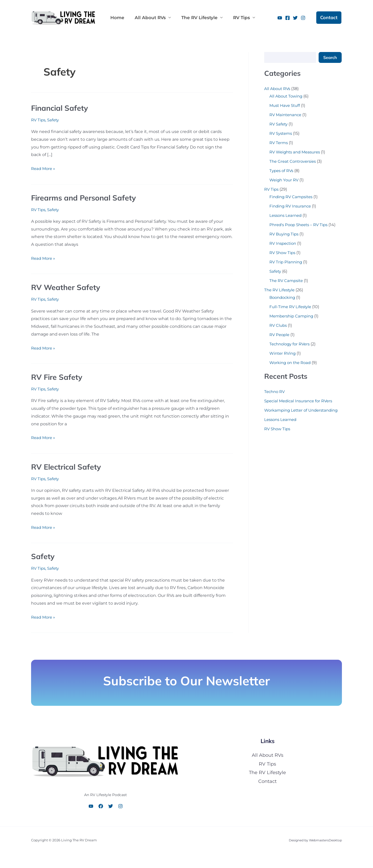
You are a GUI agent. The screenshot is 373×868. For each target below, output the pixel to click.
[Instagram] (303, 18)
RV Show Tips (283, 253)
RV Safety (279, 124)
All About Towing (287, 96)
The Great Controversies (294, 161)
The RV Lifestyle (194, 18)
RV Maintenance (287, 115)
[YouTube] (280, 18)
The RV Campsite (287, 281)
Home (116, 18)
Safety (55, 120)
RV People (280, 335)
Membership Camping (293, 316)
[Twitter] (295, 18)
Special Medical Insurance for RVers (301, 401)
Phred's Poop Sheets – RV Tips (301, 225)
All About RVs (147, 18)
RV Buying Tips (285, 234)
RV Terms (279, 143)
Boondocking (284, 297)
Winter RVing (284, 353)
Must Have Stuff (286, 105)
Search (330, 57)
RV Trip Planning (287, 262)
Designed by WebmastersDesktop (313, 840)
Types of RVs (282, 171)
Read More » (44, 168)
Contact (267, 781)
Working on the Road (292, 363)
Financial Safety (61, 108)
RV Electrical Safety (67, 467)
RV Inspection (284, 243)
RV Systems (282, 133)
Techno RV (275, 392)
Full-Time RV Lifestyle (291, 307)
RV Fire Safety (58, 377)
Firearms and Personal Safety (86, 198)
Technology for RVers (291, 344)
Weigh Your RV (285, 180)
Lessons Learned (287, 215)
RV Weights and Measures (297, 152)
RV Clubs (279, 325)
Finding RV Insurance (292, 206)
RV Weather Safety (67, 287)
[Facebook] (288, 18)
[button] (329, 18)
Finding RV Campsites (292, 197)
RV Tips (234, 18)
